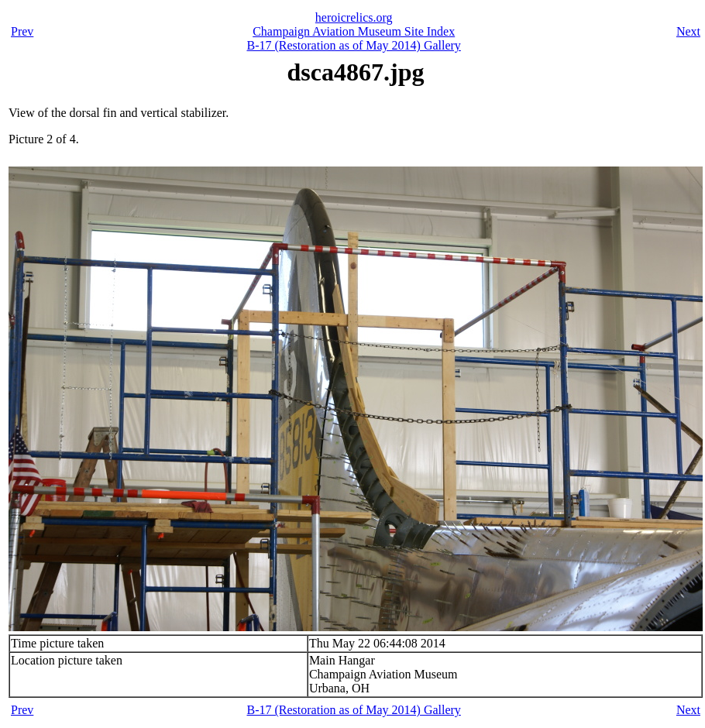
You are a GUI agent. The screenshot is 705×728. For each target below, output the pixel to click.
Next (688, 31)
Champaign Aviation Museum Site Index (354, 31)
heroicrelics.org (354, 17)
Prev (22, 31)
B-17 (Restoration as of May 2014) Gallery (353, 45)
